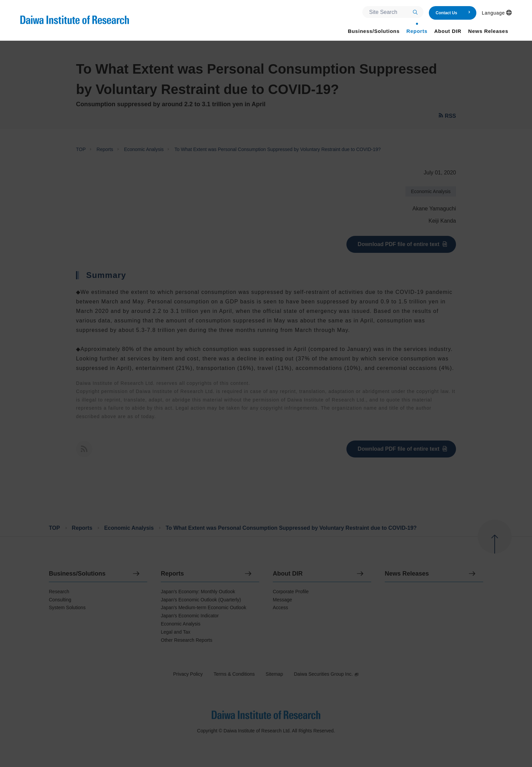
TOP (81, 149)
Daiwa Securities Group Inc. (326, 674)
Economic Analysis (144, 149)
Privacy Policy (188, 674)
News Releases (407, 574)
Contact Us (453, 13)
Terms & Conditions (234, 674)
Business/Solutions (77, 574)
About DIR (288, 574)
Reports (105, 149)
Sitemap (274, 674)
